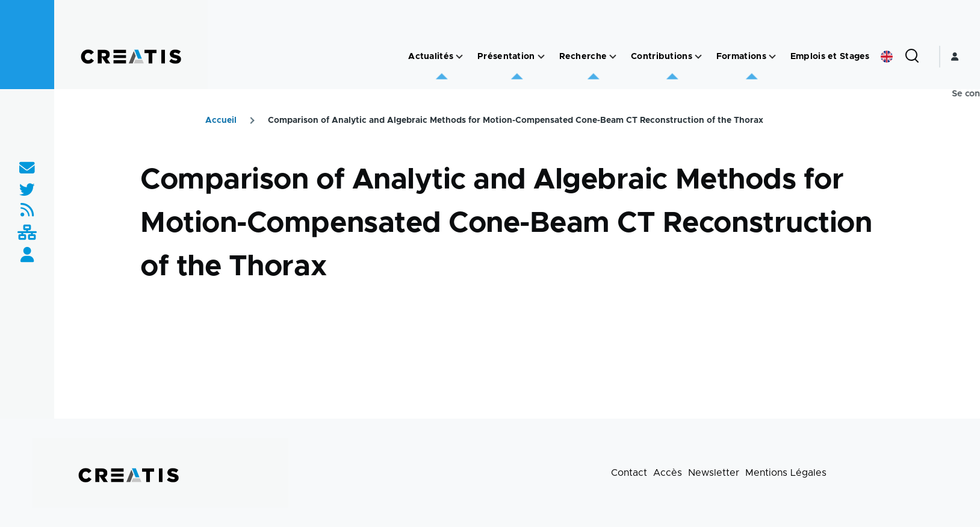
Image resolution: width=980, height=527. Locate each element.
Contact (629, 473)
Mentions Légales (786, 473)
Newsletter (714, 473)
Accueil (221, 120)
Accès (668, 473)
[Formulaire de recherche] (912, 57)
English (887, 57)
